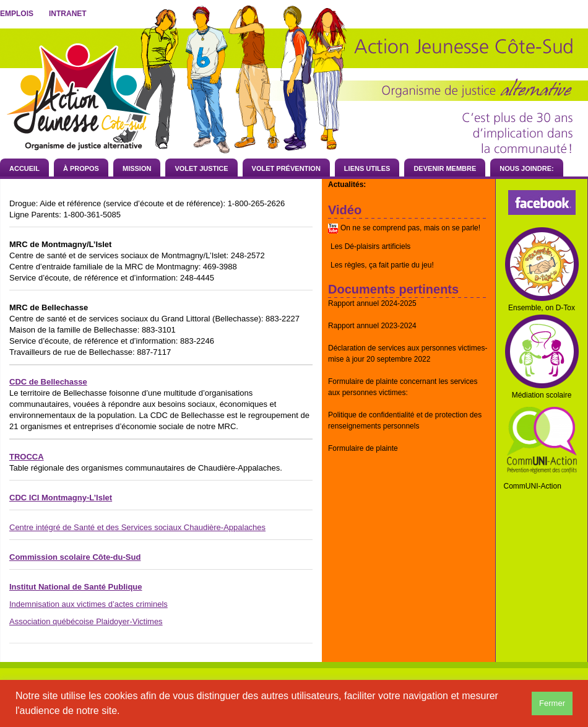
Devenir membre (445, 168)
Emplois (17, 14)
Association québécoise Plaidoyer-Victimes (86, 621)
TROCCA (27, 457)
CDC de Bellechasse (48, 382)
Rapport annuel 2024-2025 (372, 303)
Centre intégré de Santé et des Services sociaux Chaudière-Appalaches (137, 527)
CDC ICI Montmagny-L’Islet (61, 498)
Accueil (24, 168)
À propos (81, 168)
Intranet (68, 14)
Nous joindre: (526, 168)
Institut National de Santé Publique (76, 587)
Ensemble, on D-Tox (542, 308)
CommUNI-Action (533, 486)
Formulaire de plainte (363, 448)
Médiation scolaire (542, 395)
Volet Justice (201, 168)
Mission (137, 168)
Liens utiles (367, 168)
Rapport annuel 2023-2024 (372, 326)
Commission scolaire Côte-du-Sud (75, 557)
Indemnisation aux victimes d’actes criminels (89, 604)
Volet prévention (286, 168)
